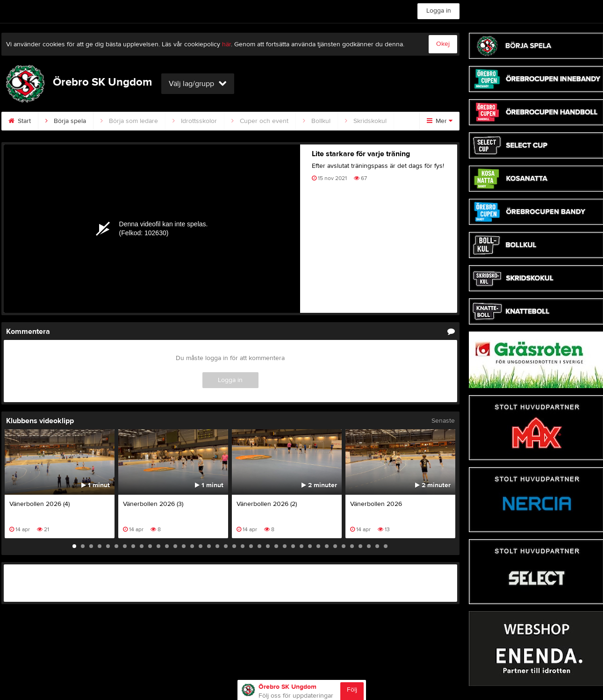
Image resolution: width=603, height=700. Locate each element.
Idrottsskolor (195, 121)
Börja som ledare (129, 121)
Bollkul (317, 121)
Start (20, 121)
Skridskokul (366, 121)
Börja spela (66, 121)
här (226, 44)
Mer (440, 121)
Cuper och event (260, 121)
